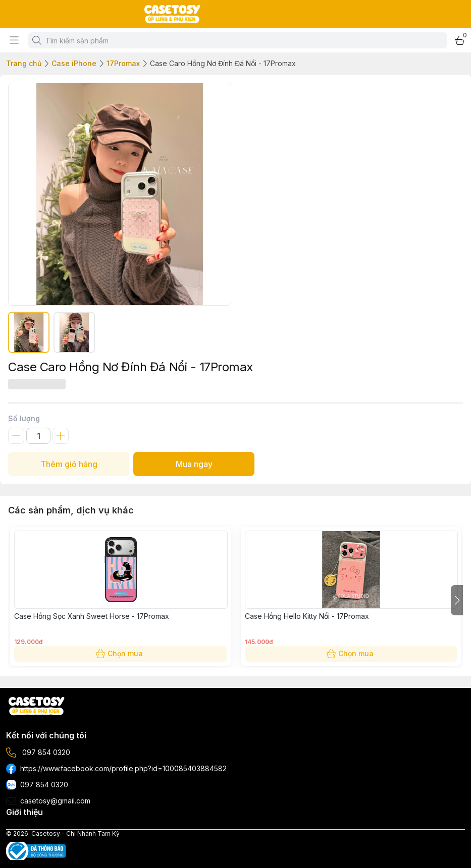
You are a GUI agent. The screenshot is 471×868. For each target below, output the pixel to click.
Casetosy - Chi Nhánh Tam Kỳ (75, 833)
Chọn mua (120, 654)
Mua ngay (194, 464)
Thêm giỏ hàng (69, 464)
